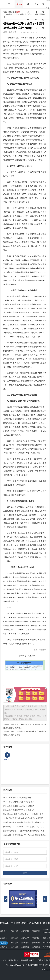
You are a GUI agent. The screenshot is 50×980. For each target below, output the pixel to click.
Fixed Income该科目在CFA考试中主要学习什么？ (23, 814)
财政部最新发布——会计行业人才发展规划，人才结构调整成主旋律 (25, 831)
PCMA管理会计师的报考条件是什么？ (19, 810)
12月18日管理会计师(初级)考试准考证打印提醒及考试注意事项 (25, 818)
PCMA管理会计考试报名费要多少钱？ (19, 802)
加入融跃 (15, 938)
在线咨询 (36, 947)
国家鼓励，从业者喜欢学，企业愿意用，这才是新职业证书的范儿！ (25, 827)
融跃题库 (25, 943)
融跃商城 (25, 947)
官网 (9, 5)
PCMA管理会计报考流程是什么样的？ (19, 806)
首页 (5, 12)
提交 (25, 873)
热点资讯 (13, 12)
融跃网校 (25, 931)
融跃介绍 (15, 931)
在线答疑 (43, 5)
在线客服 (36, 931)
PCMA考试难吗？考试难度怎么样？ (18, 798)
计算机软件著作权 (8, 960)
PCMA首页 (19, 5)
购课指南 (36, 943)
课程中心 (28, 5)
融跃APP (25, 938)
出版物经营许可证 (27, 960)
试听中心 (4, 931)
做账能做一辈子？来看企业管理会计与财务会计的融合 (25, 822)
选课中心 (4, 938)
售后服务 (36, 938)
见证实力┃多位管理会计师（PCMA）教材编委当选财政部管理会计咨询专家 (25, 835)
